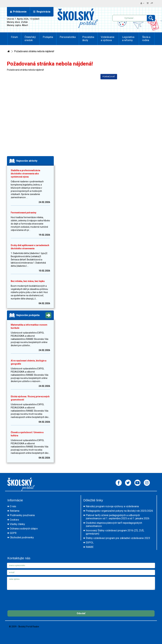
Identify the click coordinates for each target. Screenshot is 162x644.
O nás (13, 506)
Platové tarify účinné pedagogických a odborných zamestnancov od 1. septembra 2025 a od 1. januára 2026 (118, 517)
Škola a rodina (146, 39)
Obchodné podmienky (22, 537)
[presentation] (31, 598)
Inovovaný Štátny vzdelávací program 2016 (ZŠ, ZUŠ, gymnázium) (115, 532)
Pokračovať (109, 77)
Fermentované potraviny (23, 213)
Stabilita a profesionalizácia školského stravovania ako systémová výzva (25, 174)
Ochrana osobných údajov (24, 529)
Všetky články (17, 524)
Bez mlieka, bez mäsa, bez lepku (28, 281)
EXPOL (90, 543)
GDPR (13, 533)
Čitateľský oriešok (30, 39)
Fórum (14, 37)
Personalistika (68, 37)
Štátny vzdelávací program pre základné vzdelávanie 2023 (118, 538)
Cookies (14, 520)
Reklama (15, 511)
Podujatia (48, 37)
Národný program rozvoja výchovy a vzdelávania (112, 506)
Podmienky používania (22, 515)
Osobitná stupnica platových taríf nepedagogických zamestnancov (114, 524)
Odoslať (81, 613)
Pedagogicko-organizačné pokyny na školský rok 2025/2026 (119, 511)
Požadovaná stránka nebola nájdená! (34, 51)
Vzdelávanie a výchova (108, 39)
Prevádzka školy (88, 39)
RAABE (90, 547)
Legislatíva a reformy (128, 39)
